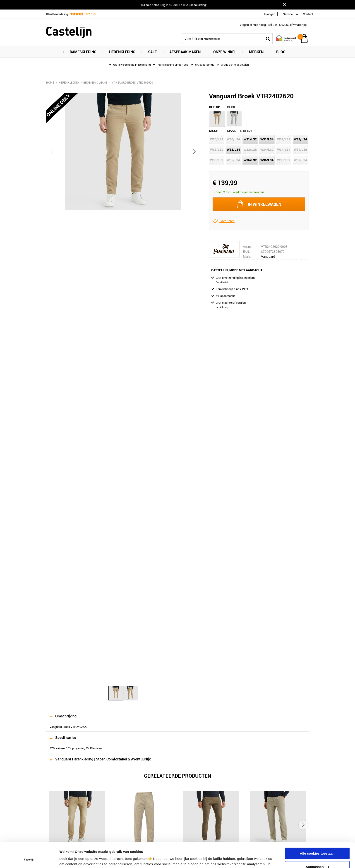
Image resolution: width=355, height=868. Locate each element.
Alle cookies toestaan (317, 830)
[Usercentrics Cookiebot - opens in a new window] (29, 859)
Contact (308, 14)
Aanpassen (317, 843)
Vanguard (268, 256)
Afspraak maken (185, 52)
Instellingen (69, 859)
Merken (256, 52)
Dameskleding (83, 52)
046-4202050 (281, 25)
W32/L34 (300, 139)
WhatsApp (300, 25)
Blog (281, 52)
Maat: (214, 131)
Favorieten (227, 221)
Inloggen (270, 14)
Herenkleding (122, 52)
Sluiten (284, 5)
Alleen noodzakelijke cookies (317, 857)
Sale (152, 52)
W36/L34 (267, 160)
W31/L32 (250, 139)
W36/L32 (250, 160)
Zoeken (268, 39)
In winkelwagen (265, 204)
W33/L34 (233, 150)
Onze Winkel (225, 52)
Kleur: (214, 107)
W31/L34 (267, 139)
